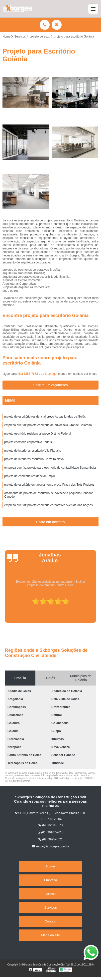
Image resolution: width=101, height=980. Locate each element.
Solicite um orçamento (50, 385)
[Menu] (93, 9)
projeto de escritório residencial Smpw (30, 476)
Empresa (50, 880)
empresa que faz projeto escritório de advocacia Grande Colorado (48, 425)
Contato (51, 921)
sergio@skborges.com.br (50, 846)
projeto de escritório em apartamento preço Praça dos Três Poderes (49, 485)
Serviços (51, 908)
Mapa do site (50, 935)
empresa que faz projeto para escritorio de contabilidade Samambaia (50, 468)
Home (50, 866)
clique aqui (50, 374)
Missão (50, 894)
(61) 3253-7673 (28, 374)
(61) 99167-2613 (50, 832)
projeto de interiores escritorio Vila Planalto (33, 451)
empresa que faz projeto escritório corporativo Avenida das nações (49, 505)
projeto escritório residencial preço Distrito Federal (38, 434)
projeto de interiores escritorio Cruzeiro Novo (34, 459)
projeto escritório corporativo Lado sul (29, 442)
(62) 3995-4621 (50, 839)
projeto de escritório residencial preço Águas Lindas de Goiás (45, 417)
